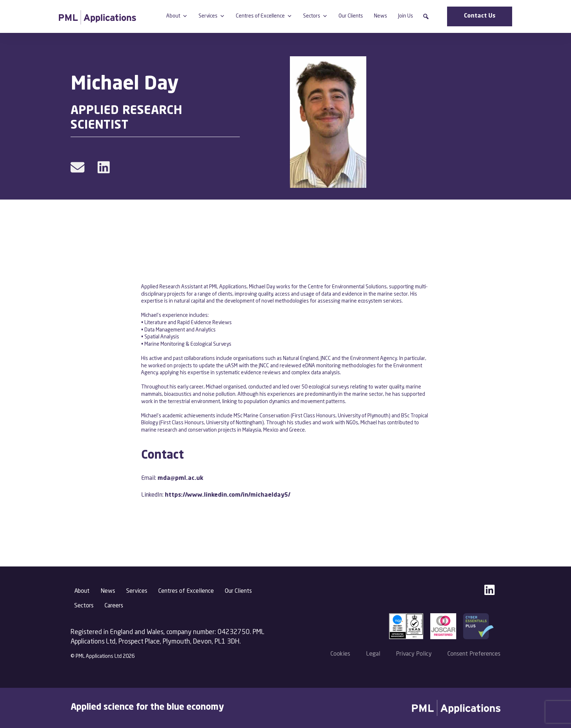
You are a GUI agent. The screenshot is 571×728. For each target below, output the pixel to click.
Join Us (406, 16)
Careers (114, 606)
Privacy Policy (414, 654)
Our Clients (351, 16)
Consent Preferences (474, 654)
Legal (373, 654)
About (177, 16)
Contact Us (480, 16)
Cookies (340, 654)
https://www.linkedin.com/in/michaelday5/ (228, 495)
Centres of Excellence (264, 16)
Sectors (315, 16)
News (381, 16)
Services (212, 16)
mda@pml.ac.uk (180, 478)
